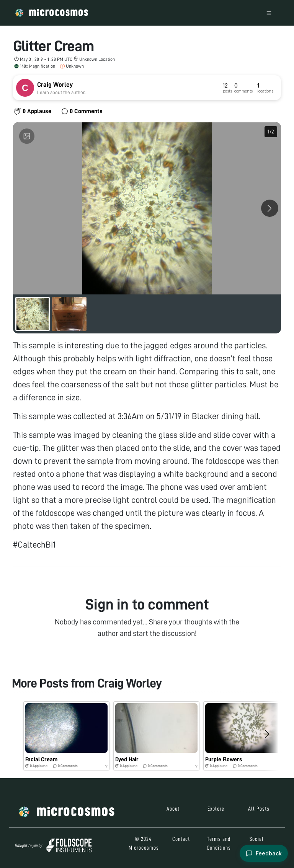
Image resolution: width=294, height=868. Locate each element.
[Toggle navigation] (269, 13)
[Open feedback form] (264, 853)
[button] (66, 736)
